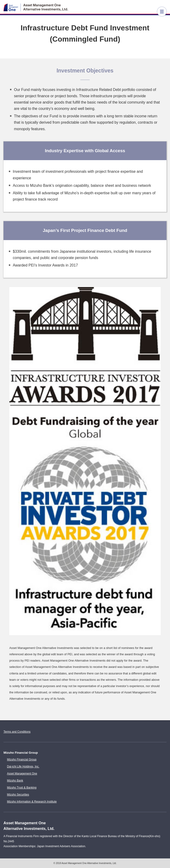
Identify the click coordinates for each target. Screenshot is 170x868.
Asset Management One (22, 774)
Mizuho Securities (18, 795)
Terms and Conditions (17, 732)
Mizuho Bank (15, 781)
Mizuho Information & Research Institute (32, 802)
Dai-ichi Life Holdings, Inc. (23, 767)
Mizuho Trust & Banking (22, 788)
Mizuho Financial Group (22, 760)
